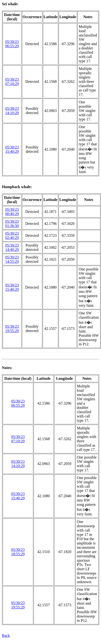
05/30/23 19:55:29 (12, 329)
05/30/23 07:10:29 (12, 82)
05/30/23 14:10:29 (12, 111)
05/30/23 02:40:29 (12, 235)
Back (6, 636)
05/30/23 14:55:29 (12, 259)
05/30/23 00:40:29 (12, 212)
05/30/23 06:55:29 (12, 44)
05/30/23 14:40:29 (12, 247)
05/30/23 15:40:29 (12, 149)
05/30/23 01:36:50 (12, 224)
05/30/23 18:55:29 (18, 552)
